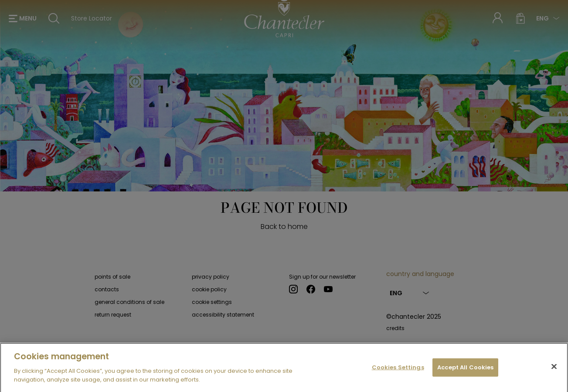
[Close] (554, 370)
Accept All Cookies (465, 371)
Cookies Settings (398, 371)
